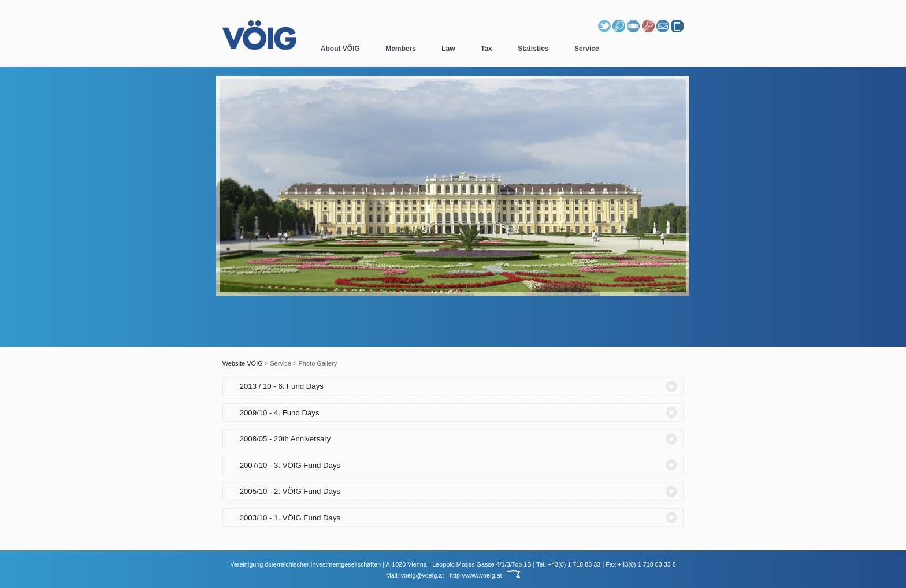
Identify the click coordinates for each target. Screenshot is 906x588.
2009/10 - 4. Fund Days (280, 413)
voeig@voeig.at (423, 575)
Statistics (533, 49)
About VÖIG (340, 49)
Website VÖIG (243, 363)
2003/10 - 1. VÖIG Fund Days (290, 518)
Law (448, 49)
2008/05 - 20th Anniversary (285, 439)
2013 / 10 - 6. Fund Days (282, 386)
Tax (487, 49)
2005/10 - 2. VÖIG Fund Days (290, 491)
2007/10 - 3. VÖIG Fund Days (290, 465)
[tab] (453, 386)
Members (401, 49)
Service (587, 49)
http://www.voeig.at (476, 575)
